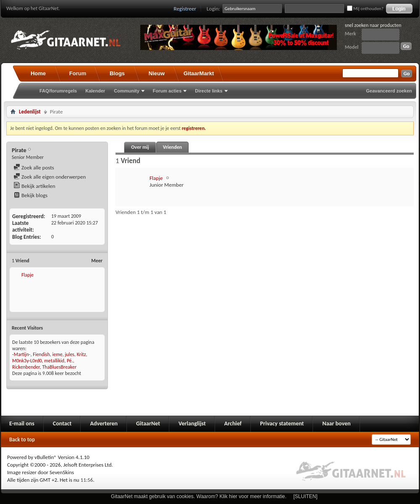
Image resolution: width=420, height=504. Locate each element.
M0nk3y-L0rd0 (27, 361)
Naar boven (336, 424)
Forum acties (167, 91)
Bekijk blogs (30, 195)
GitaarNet (148, 424)
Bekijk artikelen (34, 186)
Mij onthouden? (365, 9)
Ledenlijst (30, 112)
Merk (350, 34)
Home (38, 73)
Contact (62, 424)
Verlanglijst (192, 424)
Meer (97, 261)
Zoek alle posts (34, 168)
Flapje (28, 275)
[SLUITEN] (306, 496)
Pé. (70, 361)
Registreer (185, 9)
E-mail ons (22, 424)
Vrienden (172, 147)
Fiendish (41, 354)
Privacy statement (282, 424)
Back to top (22, 439)
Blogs (117, 73)
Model (352, 47)
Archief (233, 424)
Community (127, 91)
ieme (57, 354)
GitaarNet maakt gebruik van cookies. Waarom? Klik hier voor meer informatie (198, 496)
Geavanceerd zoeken (389, 91)
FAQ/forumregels (58, 91)
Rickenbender (26, 367)
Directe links (209, 91)
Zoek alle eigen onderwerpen (50, 177)
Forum (78, 73)
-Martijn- (21, 354)
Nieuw (157, 73)
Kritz (81, 354)
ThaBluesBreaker (59, 367)
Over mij (140, 147)
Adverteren (104, 424)
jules (70, 354)
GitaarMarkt (199, 73)
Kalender (95, 91)
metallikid (54, 361)
